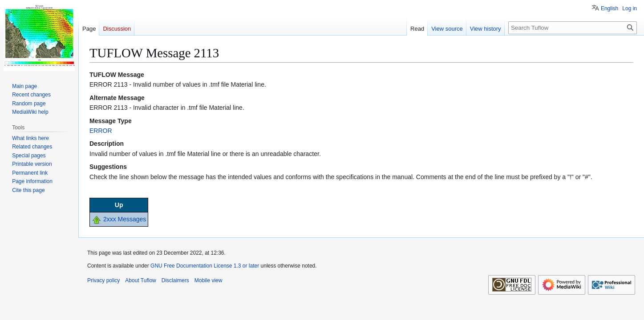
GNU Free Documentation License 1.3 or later (205, 266)
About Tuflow (140, 280)
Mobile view (209, 280)
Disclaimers (175, 280)
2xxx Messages (125, 219)
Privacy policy (103, 280)
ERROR (101, 131)
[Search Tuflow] (573, 28)
